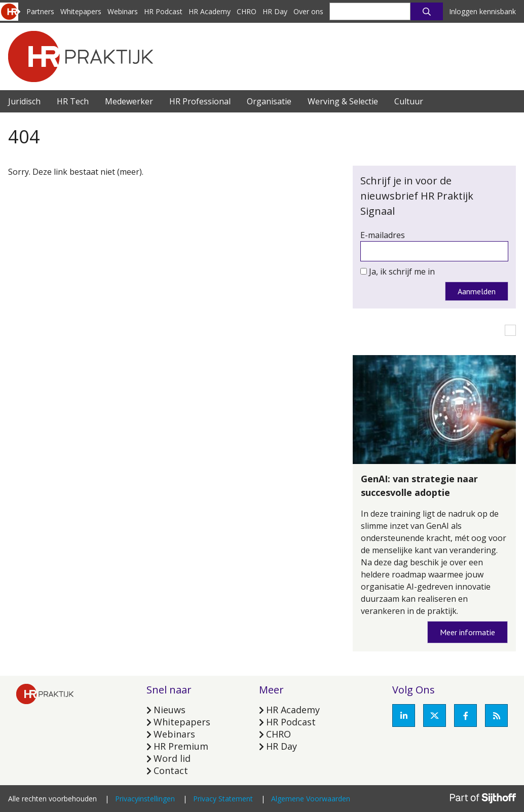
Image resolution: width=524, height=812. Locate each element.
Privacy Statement (223, 799)
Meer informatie (467, 632)
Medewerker (129, 101)
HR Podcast (163, 11)
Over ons (308, 11)
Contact (171, 770)
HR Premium (181, 746)
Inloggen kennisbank (482, 11)
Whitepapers (81, 11)
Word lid (172, 758)
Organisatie (269, 101)
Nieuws (170, 710)
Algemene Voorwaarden (311, 799)
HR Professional (200, 101)
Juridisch (24, 101)
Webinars (123, 11)
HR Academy (210, 11)
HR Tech (73, 101)
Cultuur (409, 101)
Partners (40, 11)
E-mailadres (383, 235)
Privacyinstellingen (145, 799)
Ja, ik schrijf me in (402, 272)
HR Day (275, 11)
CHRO (247, 11)
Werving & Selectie (343, 101)
